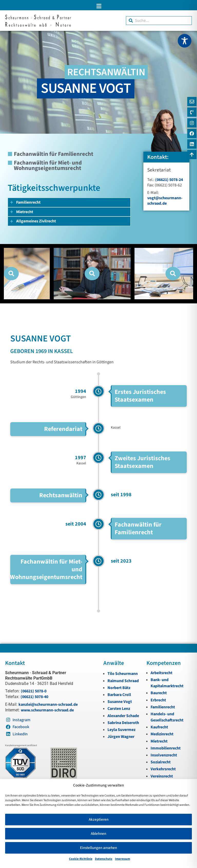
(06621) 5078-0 (34, 691)
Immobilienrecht (166, 748)
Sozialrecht (161, 762)
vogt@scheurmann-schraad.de (165, 201)
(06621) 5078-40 (34, 697)
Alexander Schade (123, 716)
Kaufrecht (159, 727)
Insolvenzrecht (164, 755)
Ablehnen (98, 834)
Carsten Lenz (119, 709)
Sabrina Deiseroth (123, 723)
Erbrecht (158, 700)
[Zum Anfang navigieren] (191, 160)
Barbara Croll (119, 695)
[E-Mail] (191, 102)
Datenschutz (104, 859)
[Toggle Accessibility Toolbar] (185, 41)
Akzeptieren (99, 820)
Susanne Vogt (120, 702)
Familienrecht (163, 707)
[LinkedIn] (191, 149)
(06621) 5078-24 (169, 180)
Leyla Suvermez (121, 730)
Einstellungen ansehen (98, 848)
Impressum (122, 859)
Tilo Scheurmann (123, 674)
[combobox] (159, 21)
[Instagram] (191, 125)
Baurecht (159, 693)
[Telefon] (191, 114)
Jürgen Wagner (121, 737)
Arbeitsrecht (161, 673)
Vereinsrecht (162, 776)
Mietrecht (159, 741)
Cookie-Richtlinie (81, 859)
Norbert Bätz (119, 688)
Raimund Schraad (123, 681)
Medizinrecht (162, 734)
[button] (98, 6)
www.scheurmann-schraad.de (47, 710)
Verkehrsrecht (163, 769)
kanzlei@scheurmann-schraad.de (48, 704)
